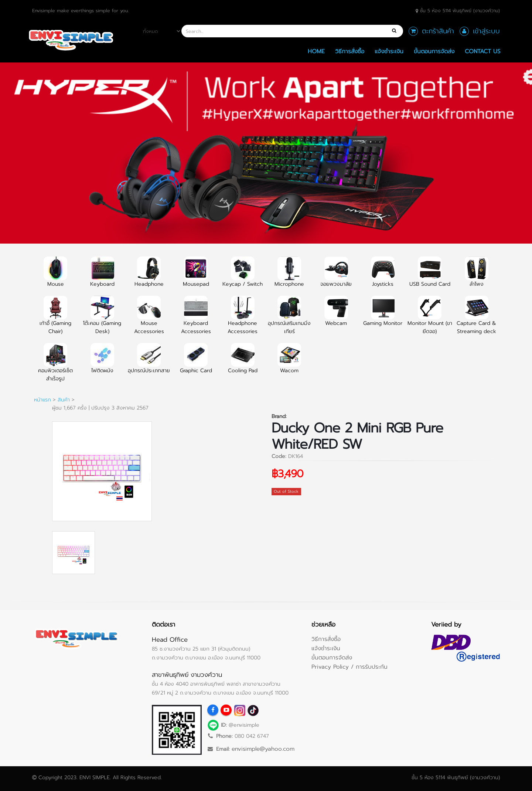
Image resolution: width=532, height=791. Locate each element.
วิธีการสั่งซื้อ (350, 51)
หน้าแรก (42, 400)
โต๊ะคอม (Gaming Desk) (102, 319)
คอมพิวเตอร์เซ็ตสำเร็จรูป (55, 367)
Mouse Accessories (149, 319)
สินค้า (64, 400)
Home (316, 51)
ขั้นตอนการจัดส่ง (434, 51)
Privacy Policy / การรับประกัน (349, 667)
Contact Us (483, 51)
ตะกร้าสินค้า (438, 31)
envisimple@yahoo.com (263, 749)
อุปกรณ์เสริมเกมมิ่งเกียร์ (289, 319)
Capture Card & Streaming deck (476, 319)
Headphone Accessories (243, 319)
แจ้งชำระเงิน (389, 51)
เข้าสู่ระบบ (486, 31)
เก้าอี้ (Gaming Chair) (55, 319)
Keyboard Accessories (196, 319)
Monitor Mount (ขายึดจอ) (430, 319)
